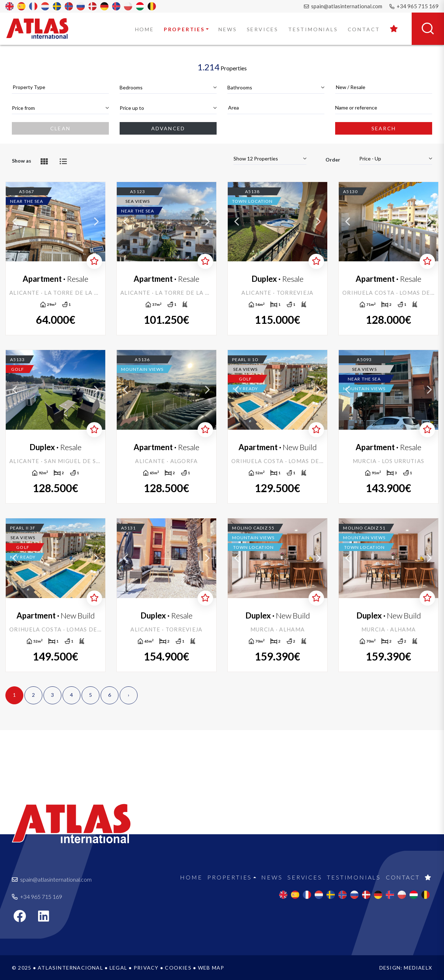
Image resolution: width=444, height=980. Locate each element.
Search (384, 128)
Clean (60, 128)
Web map (211, 968)
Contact (364, 29)
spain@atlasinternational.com (343, 6)
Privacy (146, 968)
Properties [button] (184, 29)
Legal (118, 968)
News (228, 29)
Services (263, 29)
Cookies (178, 968)
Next (96, 222)
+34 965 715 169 (414, 6)
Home (145, 29)
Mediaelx (418, 968)
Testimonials (313, 29)
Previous (15, 222)
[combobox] (60, 87)
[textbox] (60, 87)
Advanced (168, 128)
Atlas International (42, 28)
